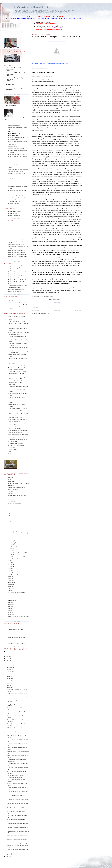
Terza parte (10, 606)
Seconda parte (11, 604)
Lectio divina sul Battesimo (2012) (16, 245)
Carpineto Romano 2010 (13, 515)
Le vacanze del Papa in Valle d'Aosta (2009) (18, 533)
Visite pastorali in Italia (13, 442)
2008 (7, 663)
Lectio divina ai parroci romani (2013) (16, 233)
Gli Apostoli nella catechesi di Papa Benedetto (18, 162)
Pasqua (9, 453)
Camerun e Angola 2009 (13, 543)
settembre (10, 672)
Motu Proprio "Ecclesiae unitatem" (16, 282)
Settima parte (11, 614)
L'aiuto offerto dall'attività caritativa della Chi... (18, 694)
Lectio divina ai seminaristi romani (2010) (17, 229)
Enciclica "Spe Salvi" (13, 213)
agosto (9, 674)
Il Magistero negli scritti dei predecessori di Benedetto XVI (49, 26)
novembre (10, 667)
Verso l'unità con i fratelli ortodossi (16, 445)
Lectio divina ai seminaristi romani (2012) (17, 225)
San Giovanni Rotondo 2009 (14, 535)
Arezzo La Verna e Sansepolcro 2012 (16, 487)
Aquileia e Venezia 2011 (13, 507)
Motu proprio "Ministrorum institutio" (16, 270)
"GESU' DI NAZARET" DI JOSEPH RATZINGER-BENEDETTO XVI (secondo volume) (18, 323)
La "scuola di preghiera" (13, 139)
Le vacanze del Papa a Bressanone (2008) (17, 553)
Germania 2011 (11, 497)
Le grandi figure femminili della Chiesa (17, 154)
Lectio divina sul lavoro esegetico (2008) (17, 254)
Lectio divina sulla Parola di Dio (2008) (17, 252)
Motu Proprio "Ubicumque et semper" (16, 289)
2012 (7, 654)
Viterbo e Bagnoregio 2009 (14, 531)
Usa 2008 (10, 561)
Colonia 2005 (11, 589)
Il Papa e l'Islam (11, 448)
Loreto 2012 (10, 477)
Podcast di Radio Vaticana (14, 626)
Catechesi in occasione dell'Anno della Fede (18, 137)
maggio (9, 681)
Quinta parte (11, 610)
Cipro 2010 (10, 519)
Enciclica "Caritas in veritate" (14, 211)
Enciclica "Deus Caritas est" (14, 215)
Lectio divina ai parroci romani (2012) (16, 235)
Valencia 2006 (11, 585)
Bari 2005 (10, 591)
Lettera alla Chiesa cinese (14, 203)
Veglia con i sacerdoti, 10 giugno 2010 (16, 366)
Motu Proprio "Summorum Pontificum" (17, 280)
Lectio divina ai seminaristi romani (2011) (17, 227)
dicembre (10, 665)
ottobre (9, 669)
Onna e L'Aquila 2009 (13, 541)
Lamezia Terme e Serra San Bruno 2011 (17, 495)
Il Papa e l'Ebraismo (12, 450)
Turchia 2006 (11, 577)
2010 (7, 658)
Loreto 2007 (10, 569)
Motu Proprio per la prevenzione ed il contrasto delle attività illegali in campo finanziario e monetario (17, 285)
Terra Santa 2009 (12, 539)
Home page (57, 310)
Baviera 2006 (11, 581)
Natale (9, 451)
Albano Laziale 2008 (12, 547)
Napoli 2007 (11, 563)
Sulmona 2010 (11, 517)
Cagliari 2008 (11, 551)
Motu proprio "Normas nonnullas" (16, 266)
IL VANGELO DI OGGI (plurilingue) (16, 643)
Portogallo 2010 (11, 521)
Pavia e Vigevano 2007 (13, 575)
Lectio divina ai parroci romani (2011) (16, 237)
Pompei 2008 (11, 545)
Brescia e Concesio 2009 (13, 527)
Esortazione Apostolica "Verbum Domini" (17, 305)
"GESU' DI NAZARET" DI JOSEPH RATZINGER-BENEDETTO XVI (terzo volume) (18, 318)
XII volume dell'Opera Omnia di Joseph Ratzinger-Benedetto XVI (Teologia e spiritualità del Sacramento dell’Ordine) (17, 373)
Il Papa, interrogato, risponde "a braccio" (17, 164)
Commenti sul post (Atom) (43, 313)
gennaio (9, 854)
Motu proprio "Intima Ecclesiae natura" (17, 272)
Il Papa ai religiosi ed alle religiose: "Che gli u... (18, 843)
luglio (9, 676)
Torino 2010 (10, 523)
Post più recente (36, 310)
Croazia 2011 (11, 505)
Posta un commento (36, 308)
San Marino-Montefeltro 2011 (15, 503)
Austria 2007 (11, 567)
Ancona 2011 (11, 499)
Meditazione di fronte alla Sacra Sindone (17, 368)
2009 (7, 661)
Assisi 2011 (10, 493)
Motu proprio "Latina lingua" (14, 274)
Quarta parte (11, 608)
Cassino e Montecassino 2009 (14, 537)
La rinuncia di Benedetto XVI (14, 126)
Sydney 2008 (11, 555)
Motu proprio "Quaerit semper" (15, 291)
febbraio (9, 688)
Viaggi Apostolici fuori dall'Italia (15, 443)
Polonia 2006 (11, 587)
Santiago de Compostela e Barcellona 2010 (17, 509)
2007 (7, 857)
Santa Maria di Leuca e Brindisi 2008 (16, 557)
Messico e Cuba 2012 (13, 489)
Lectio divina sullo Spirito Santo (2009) (17, 250)
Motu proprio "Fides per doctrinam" (16, 268)
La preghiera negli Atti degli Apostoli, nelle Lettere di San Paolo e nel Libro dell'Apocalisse (18, 143)
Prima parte (10, 602)
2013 (7, 652)
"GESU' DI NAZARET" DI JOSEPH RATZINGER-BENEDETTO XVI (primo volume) (18, 329)
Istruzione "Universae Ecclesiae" (15, 370)
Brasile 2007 (11, 573)
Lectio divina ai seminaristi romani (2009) (17, 231)
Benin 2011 (10, 491)
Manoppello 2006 (12, 583)
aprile (9, 683)
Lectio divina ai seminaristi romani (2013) (17, 223)
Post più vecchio (78, 310)
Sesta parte (10, 612)
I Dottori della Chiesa (13, 160)
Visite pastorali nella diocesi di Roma (16, 593)
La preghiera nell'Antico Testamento (16, 149)
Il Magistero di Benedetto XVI (33, 7)
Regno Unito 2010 (12, 513)
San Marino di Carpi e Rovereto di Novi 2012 (18, 483)
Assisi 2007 (10, 571)
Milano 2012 (11, 485)
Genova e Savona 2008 (13, 559)
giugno (9, 679)
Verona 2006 (11, 579)
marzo (9, 685)
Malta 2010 (10, 525)
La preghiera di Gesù (12, 147)
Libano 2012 (11, 479)
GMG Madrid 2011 (12, 501)
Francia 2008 (11, 549)
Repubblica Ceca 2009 (13, 529)
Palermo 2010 (11, 511)
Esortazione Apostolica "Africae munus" (17, 303)
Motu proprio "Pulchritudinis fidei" (16, 276)
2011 (7, 656)
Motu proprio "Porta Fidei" (14, 278)
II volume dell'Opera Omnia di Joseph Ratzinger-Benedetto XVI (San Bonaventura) (16, 382)
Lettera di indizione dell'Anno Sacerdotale (17, 198)
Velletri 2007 (11, 565)
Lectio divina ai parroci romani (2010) (16, 239)
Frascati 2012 (11, 481)
